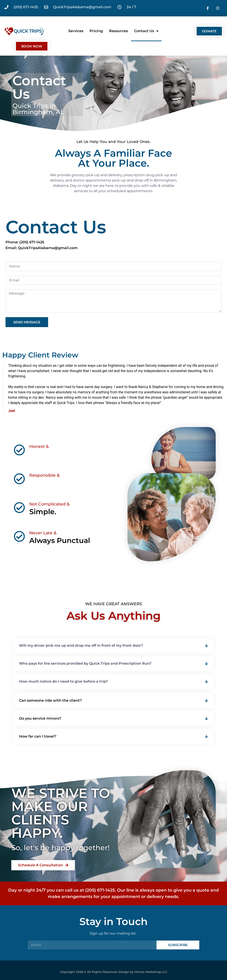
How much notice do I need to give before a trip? (63, 681)
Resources (118, 31)
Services (76, 31)
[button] (113, 646)
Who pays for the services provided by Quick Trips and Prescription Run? (85, 663)
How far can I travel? (38, 736)
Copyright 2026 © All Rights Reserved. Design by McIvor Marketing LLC (114, 972)
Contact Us (146, 31)
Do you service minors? (40, 718)
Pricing (96, 31)
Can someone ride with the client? (50, 700)
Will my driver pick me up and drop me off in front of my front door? (81, 645)
